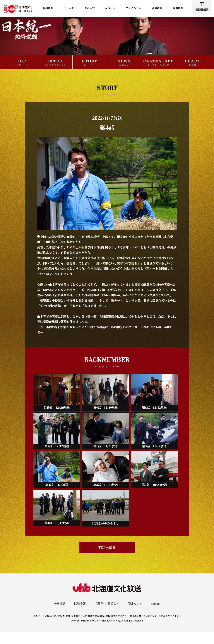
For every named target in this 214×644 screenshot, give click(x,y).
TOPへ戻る (107, 559)
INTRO (55, 74)
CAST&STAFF (158, 74)
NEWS (124, 74)
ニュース (69, 8)
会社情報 (60, 616)
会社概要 (157, 8)
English (156, 616)
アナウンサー (134, 8)
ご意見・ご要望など (107, 616)
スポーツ (90, 8)
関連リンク (135, 616)
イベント (110, 8)
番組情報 (48, 8)
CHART (193, 74)
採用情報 (178, 8)
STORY (90, 74)
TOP (21, 74)
